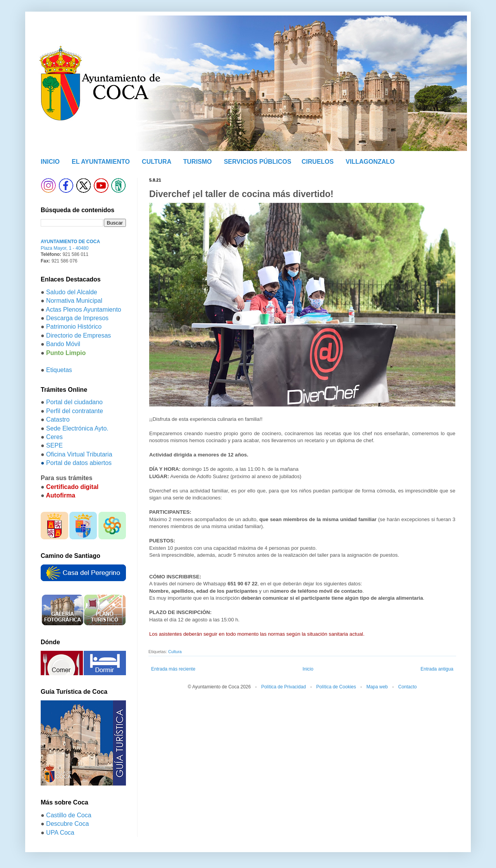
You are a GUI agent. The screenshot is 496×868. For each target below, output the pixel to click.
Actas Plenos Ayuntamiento (84, 310)
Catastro (58, 419)
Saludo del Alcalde (72, 292)
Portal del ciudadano (74, 402)
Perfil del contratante (75, 411)
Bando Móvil (63, 344)
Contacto (407, 687)
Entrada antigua (437, 669)
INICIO (50, 162)
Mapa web (377, 687)
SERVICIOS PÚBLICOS (258, 162)
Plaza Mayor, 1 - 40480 (65, 248)
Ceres (54, 437)
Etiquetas (59, 370)
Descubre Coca (67, 824)
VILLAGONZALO (370, 162)
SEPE (54, 445)
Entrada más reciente (173, 669)
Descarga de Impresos (77, 318)
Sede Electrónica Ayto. (77, 428)
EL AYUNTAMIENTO (101, 162)
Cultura (175, 652)
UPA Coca (60, 833)
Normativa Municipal (74, 301)
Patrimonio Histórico (74, 327)
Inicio (308, 669)
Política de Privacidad (283, 687)
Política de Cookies (336, 687)
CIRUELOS (318, 162)
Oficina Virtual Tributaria (79, 454)
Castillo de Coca (69, 815)
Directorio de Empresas (78, 335)
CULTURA (157, 162)
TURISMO (198, 162)
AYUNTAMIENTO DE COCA (70, 242)
